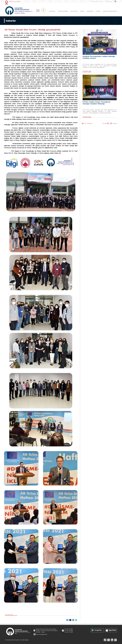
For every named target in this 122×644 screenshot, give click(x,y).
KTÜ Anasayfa (95, 1)
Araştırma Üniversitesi (15, 1)
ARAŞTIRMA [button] (90, 11)
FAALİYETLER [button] (74, 11)
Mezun (102, 1)
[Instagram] (115, 640)
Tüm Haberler (88, 123)
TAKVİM (82, 11)
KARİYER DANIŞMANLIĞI (110, 11)
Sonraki (115, 123)
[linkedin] (112, 640)
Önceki (105, 123)
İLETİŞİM (98, 11)
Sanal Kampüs (109, 1)
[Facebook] (105, 640)
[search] (116, 1)
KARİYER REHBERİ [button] (63, 11)
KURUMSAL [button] (52, 11)
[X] (109, 640)
